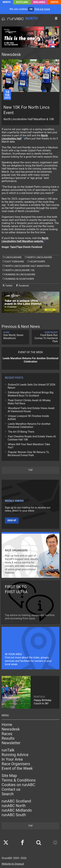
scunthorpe (36, 262)
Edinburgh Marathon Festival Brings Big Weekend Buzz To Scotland (30, 394)
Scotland (22, 2)
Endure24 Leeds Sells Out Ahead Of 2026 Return (31, 386)
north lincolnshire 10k (19, 270)
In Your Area (12, 759)
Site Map (9, 776)
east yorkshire (13, 262)
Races (7, 734)
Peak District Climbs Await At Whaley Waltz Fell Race (29, 402)
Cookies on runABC (18, 785)
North (7, 2)
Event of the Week (17, 768)
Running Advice (15, 755)
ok (31, 9)
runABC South (14, 815)
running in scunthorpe (18, 279)
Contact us (11, 789)
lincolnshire (12, 257)
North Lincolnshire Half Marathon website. (25, 240)
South (54, 2)
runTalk (8, 750)
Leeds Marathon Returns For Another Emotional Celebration (29, 425)
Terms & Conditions (19, 780)
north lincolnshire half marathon (26, 266)
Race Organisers (16, 764)
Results (8, 738)
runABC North (14, 806)
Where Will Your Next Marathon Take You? (29, 446)
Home (7, 725)
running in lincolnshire (19, 275)
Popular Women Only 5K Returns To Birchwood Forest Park (28, 454)
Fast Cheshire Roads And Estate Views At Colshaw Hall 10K (32, 438)
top (30, 470)
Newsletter (11, 743)
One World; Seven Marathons (15, 335)
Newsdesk (11, 729)
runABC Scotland (16, 801)
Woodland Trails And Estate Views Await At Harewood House (31, 410)
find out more (42, 9)
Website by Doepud (13, 864)
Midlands (39, 2)
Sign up (12, 520)
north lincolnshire (38, 257)
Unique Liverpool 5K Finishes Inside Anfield (28, 418)
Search (8, 794)
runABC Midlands (17, 810)
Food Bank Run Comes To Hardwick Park (46, 337)
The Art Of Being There (21, 432)
